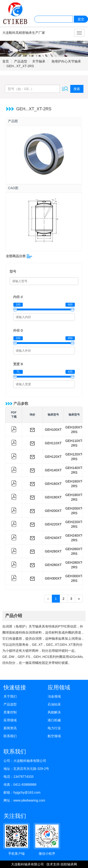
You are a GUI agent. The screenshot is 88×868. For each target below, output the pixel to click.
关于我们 (10, 696)
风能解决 (54, 712)
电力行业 (54, 728)
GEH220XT (53, 524)
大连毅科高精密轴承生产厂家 (24, 33)
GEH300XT (53, 578)
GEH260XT (53, 551)
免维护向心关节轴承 (66, 61)
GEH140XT (53, 470)
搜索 (77, 89)
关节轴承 (39, 61)
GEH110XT (53, 443)
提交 (81, 19)
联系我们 (10, 736)
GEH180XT (53, 497)
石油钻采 (54, 704)
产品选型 (21, 61)
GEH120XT (53, 457)
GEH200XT (53, 511)
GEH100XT (53, 430)
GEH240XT (53, 538)
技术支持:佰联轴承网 (62, 864)
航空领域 (54, 736)
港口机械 (54, 720)
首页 (6, 61)
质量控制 (10, 712)
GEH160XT (53, 484)
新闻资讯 (10, 728)
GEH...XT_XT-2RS (20, 66)
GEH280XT (53, 565)
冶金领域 (54, 696)
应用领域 (10, 720)
